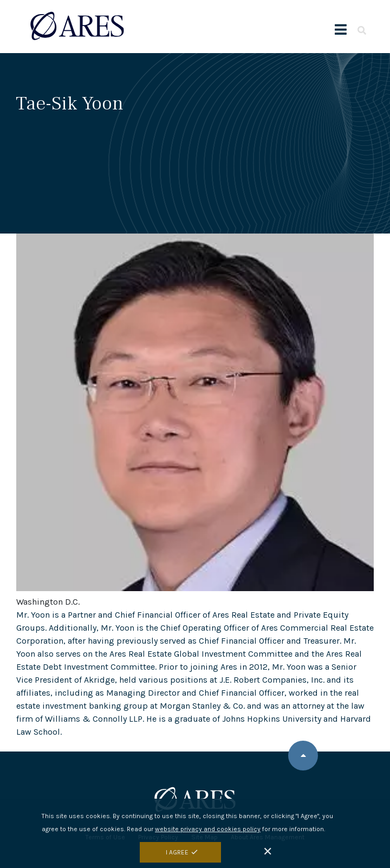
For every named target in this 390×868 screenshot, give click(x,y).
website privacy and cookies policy (208, 829)
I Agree (177, 852)
